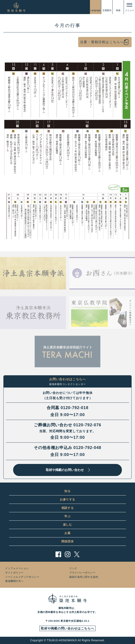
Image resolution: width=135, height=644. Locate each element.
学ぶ (67, 516)
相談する (68, 508)
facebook (58, 554)
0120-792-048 (87, 448)
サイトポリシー (14, 573)
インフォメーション (17, 568)
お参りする (67, 499)
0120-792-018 (74, 408)
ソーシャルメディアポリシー (22, 577)
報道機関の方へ (14, 581)
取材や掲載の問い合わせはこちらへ (67, 628)
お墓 (67, 533)
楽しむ (68, 525)
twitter (77, 554)
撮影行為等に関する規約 (84, 577)
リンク (73, 568)
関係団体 (68, 541)
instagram (68, 554)
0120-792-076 (87, 425)
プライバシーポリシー (82, 573)
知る (67, 491)
